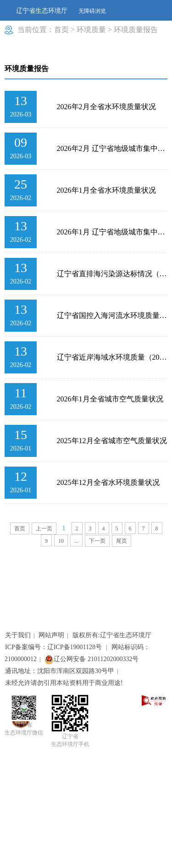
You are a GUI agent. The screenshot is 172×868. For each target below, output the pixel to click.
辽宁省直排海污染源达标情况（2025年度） (112, 274)
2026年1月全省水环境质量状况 (106, 190)
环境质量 (91, 30)
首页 (61, 30)
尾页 (122, 541)
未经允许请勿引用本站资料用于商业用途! (64, 683)
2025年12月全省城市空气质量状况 (112, 441)
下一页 (97, 541)
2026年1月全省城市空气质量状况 (110, 399)
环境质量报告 (136, 30)
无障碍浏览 (92, 11)
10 (61, 541)
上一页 (44, 529)
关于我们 (18, 635)
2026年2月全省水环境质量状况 (106, 107)
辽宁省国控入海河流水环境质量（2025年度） (112, 315)
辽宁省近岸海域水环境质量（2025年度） (112, 357)
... (76, 541)
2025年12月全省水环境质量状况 (108, 482)
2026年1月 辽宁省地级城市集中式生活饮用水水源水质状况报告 (112, 232)
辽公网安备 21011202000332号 (92, 659)
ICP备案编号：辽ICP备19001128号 (54, 647)
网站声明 (51, 635)
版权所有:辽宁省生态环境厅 (112, 635)
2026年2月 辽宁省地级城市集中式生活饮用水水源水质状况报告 (112, 148)
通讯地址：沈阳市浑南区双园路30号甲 (60, 671)
